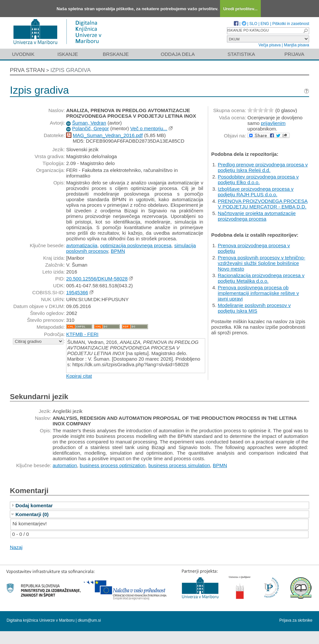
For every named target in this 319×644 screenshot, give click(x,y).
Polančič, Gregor (90, 128)
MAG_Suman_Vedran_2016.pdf (108, 135)
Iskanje (68, 54)
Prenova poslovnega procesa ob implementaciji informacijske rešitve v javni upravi (258, 293)
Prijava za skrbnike (296, 620)
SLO (253, 24)
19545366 (77, 292)
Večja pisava (270, 45)
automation (65, 465)
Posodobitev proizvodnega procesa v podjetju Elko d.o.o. (258, 179)
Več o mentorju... (149, 128)
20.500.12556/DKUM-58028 (97, 279)
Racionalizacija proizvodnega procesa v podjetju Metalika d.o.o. (261, 278)
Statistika (241, 54)
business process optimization (113, 465)
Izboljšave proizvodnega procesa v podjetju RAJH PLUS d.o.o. (256, 192)
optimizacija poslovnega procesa (136, 245)
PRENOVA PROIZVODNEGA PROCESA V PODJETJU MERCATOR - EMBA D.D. (263, 204)
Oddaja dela (178, 54)
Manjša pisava (296, 45)
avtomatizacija (82, 245)
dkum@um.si (89, 620)
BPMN (118, 251)
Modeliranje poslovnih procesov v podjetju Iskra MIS (254, 308)
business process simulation (179, 465)
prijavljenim (273, 123)
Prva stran (27, 70)
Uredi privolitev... (241, 9)
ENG (265, 24)
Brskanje (116, 54)
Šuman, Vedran (89, 123)
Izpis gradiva (71, 70)
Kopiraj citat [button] (79, 376)
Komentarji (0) (32, 514)
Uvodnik (23, 54)
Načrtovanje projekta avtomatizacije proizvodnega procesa (257, 216)
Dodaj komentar (34, 505)
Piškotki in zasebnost (291, 24)
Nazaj (16, 547)
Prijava (294, 54)
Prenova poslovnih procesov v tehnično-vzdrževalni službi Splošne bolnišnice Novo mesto (261, 263)
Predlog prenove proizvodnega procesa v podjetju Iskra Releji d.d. (263, 167)
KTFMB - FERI (82, 334)
